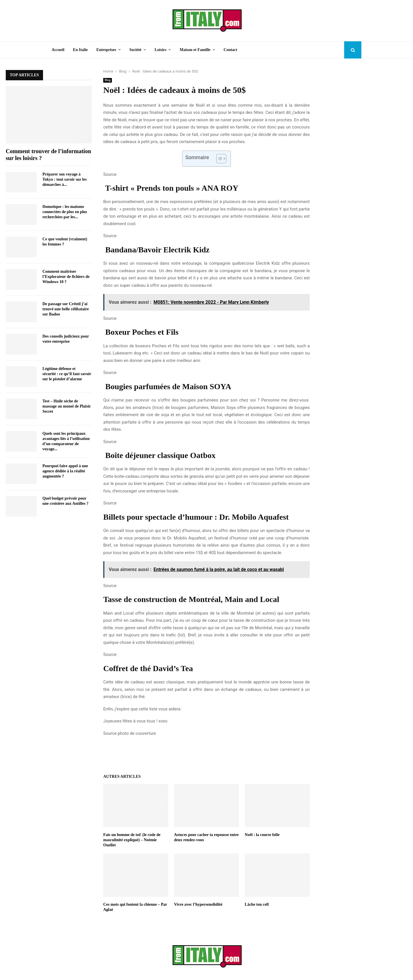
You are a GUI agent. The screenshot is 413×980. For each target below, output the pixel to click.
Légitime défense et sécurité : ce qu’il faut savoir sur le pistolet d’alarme (67, 374)
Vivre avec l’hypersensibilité (198, 904)
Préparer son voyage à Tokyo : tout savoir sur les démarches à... (65, 179)
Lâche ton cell (257, 904)
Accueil (58, 50)
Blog (108, 80)
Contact (230, 50)
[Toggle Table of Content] (218, 159)
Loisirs (160, 50)
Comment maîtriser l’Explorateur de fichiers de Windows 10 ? (66, 277)
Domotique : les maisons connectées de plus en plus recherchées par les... (65, 212)
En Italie (80, 50)
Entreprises (106, 50)
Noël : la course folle (262, 835)
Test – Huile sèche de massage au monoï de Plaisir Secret (67, 406)
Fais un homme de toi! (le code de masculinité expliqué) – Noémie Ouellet (132, 840)
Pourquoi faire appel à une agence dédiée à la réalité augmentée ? (65, 471)
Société (135, 50)
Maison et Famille (195, 50)
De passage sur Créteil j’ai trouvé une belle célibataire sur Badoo (66, 309)
